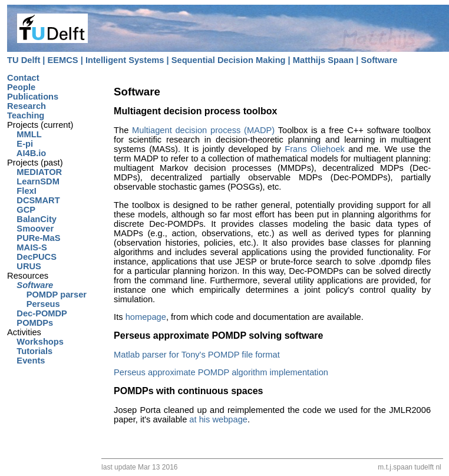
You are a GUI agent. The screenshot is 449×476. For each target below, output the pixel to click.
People (21, 87)
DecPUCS (32, 257)
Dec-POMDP (37, 313)
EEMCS (63, 60)
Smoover (30, 229)
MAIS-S (27, 247)
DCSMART (34, 200)
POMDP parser (47, 295)
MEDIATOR (34, 172)
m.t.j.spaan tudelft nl (410, 467)
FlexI (22, 191)
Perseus (34, 304)
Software (379, 60)
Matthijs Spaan (323, 60)
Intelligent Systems (125, 60)
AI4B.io (27, 153)
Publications (33, 97)
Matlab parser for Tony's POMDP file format (197, 355)
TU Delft (24, 60)
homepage (146, 317)
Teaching (26, 115)
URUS (24, 266)
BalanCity (32, 219)
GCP (21, 210)
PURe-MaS (34, 238)
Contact (23, 78)
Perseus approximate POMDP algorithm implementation (221, 372)
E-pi (20, 144)
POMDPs (30, 323)
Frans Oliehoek (315, 149)
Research (27, 106)
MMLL (24, 134)
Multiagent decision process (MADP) (203, 130)
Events (26, 361)
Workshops (35, 342)
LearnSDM (33, 181)
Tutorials (30, 351)
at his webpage (218, 419)
